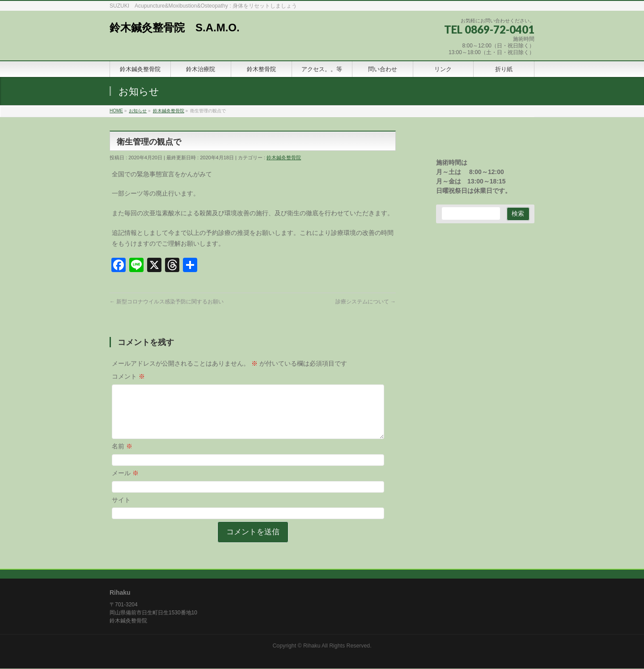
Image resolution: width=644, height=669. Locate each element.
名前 (122, 457)
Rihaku (312, 646)
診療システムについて (366, 302)
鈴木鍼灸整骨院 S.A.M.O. (175, 28)
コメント (128, 376)
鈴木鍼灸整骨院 (284, 158)
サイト (121, 511)
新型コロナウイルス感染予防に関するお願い (167, 302)
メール (125, 484)
